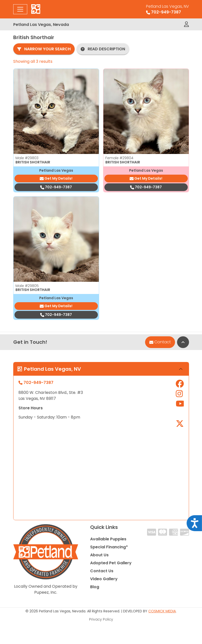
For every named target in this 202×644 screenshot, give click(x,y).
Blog (95, 587)
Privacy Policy (101, 619)
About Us (99, 555)
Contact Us (102, 571)
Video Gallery (104, 579)
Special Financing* (109, 547)
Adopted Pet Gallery (111, 563)
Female (119, 158)
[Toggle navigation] (20, 9)
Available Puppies (108, 539)
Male (27, 158)
